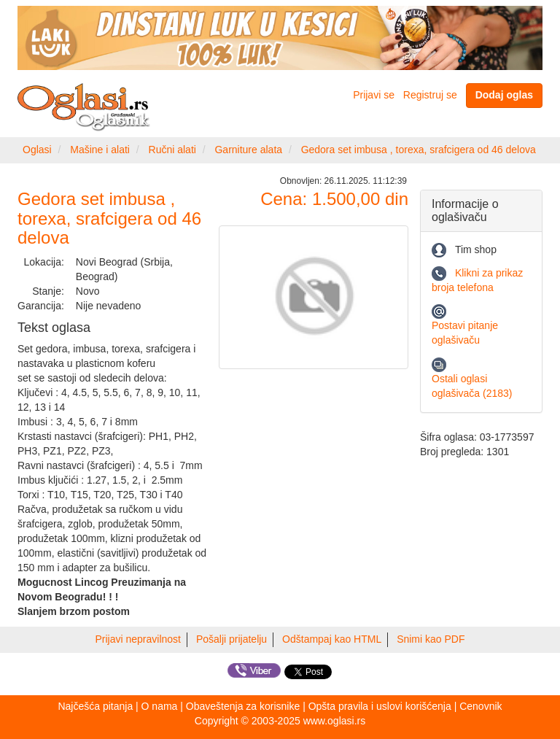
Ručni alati (172, 150)
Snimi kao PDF (431, 639)
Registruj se (430, 95)
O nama (160, 706)
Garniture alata (248, 150)
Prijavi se (374, 95)
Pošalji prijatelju (232, 639)
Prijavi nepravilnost (139, 639)
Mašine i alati (100, 150)
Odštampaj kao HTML (332, 639)
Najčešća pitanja (95, 706)
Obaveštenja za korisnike (243, 706)
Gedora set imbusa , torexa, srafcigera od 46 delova (419, 150)
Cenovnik (481, 706)
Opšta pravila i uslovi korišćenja (380, 706)
